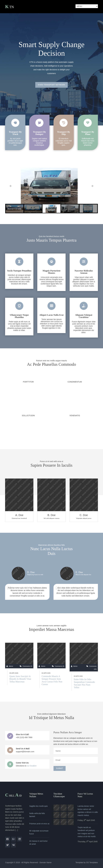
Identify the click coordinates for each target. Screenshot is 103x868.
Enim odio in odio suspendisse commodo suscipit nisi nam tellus (84, 683)
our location (32, 766)
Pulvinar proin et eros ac (39, 824)
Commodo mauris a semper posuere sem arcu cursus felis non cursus (52, 680)
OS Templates (92, 862)
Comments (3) (27, 666)
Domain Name (46, 862)
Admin (11, 666)
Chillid (13, 795)
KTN (9, 7)
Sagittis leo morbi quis (38, 806)
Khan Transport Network (51, 85)
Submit (60, 768)
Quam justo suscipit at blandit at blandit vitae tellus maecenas (20, 679)
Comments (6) (60, 666)
